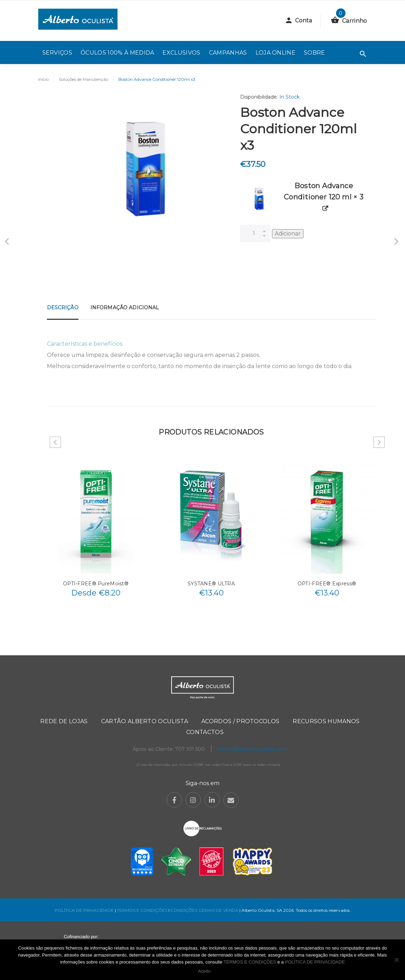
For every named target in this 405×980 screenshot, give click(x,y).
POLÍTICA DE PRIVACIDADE (84, 910)
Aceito (204, 971)
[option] (96, 526)
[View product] (325, 209)
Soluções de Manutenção (83, 79)
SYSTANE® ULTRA (211, 584)
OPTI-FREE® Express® (327, 584)
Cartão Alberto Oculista (145, 721)
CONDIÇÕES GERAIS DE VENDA (205, 910)
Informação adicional (125, 308)
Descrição (63, 308)
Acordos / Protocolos (240, 721)
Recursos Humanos (326, 721)
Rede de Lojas (64, 721)
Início (43, 79)
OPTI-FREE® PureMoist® (96, 584)
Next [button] (379, 442)
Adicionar (288, 234)
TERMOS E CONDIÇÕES (142, 910)
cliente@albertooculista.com (252, 749)
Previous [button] (55, 442)
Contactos (205, 732)
